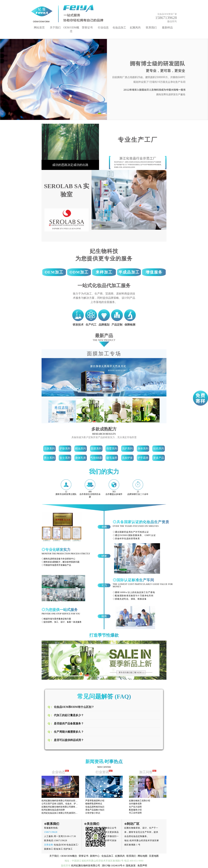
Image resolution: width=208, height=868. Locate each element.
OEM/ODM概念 (69, 856)
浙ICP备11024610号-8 (113, 866)
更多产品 (159, 458)
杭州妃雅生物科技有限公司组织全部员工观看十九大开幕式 (69, 801)
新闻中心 (95, 856)
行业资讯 (104, 772)
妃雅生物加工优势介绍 (140, 801)
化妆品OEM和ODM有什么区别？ (74, 707)
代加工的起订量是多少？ (69, 715)
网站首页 (39, 28)
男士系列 (49, 458)
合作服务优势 (135, 804)
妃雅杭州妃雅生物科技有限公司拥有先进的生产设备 (66, 807)
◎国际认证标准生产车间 (133, 580)
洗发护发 (127, 458)
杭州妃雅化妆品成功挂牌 (53, 810)
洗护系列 (127, 449)
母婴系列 (112, 449)
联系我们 (151, 28)
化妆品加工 (119, 28)
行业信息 (103, 28)
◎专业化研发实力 (56, 550)
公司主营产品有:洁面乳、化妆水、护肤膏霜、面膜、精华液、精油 (72, 804)
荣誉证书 (87, 28)
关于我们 (55, 28)
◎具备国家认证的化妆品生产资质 (141, 522)
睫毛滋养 (112, 458)
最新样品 (167, 28)
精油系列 (81, 449)
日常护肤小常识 (93, 813)
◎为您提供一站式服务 (60, 610)
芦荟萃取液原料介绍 (95, 801)
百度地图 (154, 856)
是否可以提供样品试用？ (69, 740)
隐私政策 (131, 866)
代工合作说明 (135, 813)
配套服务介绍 (135, 810)
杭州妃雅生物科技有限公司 (86, 866)
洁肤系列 (49, 449)
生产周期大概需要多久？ (69, 732)
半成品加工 (129, 272)
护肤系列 (65, 449)
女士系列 (65, 458)
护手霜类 (143, 458)
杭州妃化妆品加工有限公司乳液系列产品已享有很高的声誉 (69, 813)
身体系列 (143, 449)
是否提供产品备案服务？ (69, 724)
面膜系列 (96, 449)
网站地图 (143, 856)
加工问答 (148, 772)
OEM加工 (54, 272)
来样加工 (104, 272)
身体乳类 (81, 458)
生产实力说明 (135, 807)
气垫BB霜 (96, 458)
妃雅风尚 (135, 28)
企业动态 (58, 772)
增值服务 (154, 272)
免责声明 (142, 866)
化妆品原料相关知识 (95, 807)
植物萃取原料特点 (94, 804)
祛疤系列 (159, 449)
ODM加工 (79, 272)
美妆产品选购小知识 (95, 810)
